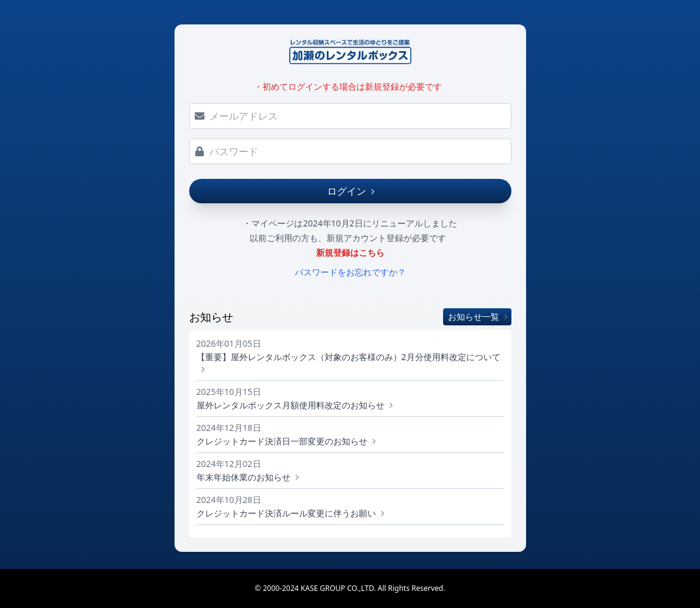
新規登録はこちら (350, 252)
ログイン (350, 191)
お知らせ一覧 (477, 317)
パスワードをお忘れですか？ (350, 272)
